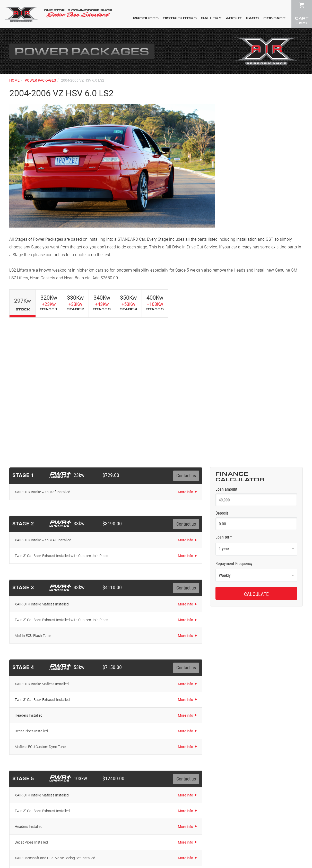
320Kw (49, 302)
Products (146, 18)
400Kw (155, 302)
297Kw (23, 304)
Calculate (256, 452)
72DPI (171, 849)
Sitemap (194, 838)
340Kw (102, 302)
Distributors (180, 18)
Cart (302, 20)
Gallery (211, 18)
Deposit (222, 371)
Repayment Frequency (234, 422)
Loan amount (226, 347)
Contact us (186, 334)
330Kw (75, 302)
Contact (274, 18)
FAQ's (253, 18)
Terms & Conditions (169, 838)
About (234, 18)
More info (185, 350)
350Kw (128, 302)
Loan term (224, 395)
